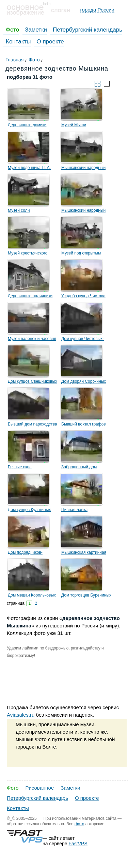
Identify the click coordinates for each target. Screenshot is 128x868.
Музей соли (19, 210)
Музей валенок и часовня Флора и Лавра (32, 340)
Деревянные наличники (30, 296)
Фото (12, 30)
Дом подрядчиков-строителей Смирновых (30, 553)
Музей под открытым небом (81, 254)
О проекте (50, 42)
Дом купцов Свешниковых (33, 381)
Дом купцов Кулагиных (29, 510)
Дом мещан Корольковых (32, 595)
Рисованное (39, 788)
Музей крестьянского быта (28, 254)
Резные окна (20, 467)
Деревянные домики (27, 125)
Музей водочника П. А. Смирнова (29, 169)
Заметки (36, 30)
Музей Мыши (74, 125)
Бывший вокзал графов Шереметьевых (84, 425)
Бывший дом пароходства (33, 424)
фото (79, 824)
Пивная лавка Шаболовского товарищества (75, 511)
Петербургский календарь (87, 30)
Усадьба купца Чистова (83, 296)
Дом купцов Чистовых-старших (83, 340)
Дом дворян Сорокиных (84, 381)
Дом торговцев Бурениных (86, 595)
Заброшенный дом (79, 467)
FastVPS (78, 844)
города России (97, 10)
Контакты (18, 42)
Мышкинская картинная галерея (84, 553)
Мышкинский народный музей (83, 169)
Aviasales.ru (21, 715)
